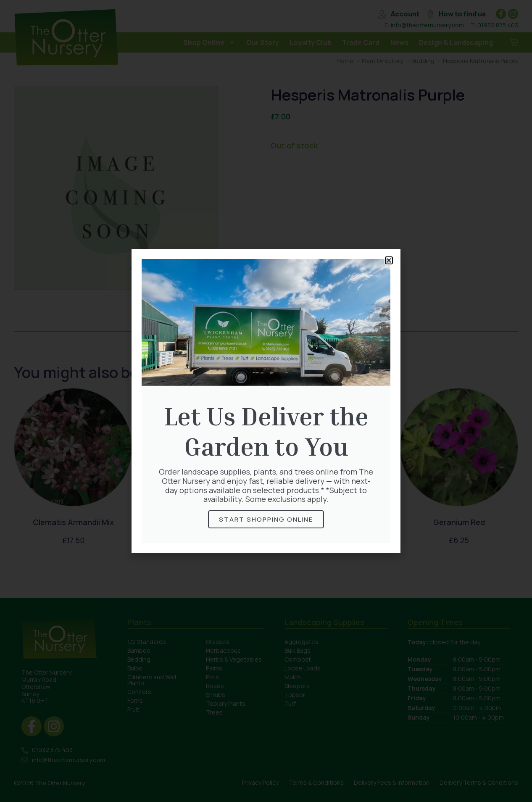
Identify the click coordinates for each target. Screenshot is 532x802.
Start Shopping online (266, 519)
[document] (266, 401)
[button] (389, 260)
